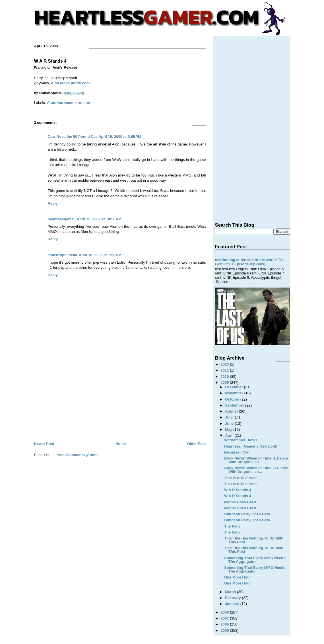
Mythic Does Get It (240, 502)
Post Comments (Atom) (77, 455)
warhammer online (74, 103)
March (231, 592)
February (233, 598)
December (234, 387)
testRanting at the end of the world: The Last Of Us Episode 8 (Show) (250, 262)
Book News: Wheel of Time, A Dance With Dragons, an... (256, 460)
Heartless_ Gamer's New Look (251, 446)
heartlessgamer (61, 219)
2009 (225, 382)
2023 (225, 364)
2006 (225, 624)
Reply (53, 203)
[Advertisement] (120, 398)
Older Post (197, 444)
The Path (232, 526)
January (233, 604)
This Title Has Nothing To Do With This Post (254, 540)
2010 (225, 377)
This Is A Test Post (240, 478)
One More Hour (238, 577)
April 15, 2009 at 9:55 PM (120, 137)
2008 (225, 612)
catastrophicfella (62, 255)
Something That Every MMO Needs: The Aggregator (255, 560)
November (235, 393)
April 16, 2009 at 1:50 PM (100, 255)
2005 (225, 630)
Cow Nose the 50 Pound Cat (72, 137)
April (230, 435)
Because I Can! (237, 452)
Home (121, 444)
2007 (225, 618)
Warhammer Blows (241, 440)
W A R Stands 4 (50, 61)
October (233, 399)
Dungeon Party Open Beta (247, 514)
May (229, 429)
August (232, 411)
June (230, 423)
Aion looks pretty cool (70, 83)
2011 (225, 370)
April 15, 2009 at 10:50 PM (99, 219)
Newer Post (44, 444)
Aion (51, 103)
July (229, 417)
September (235, 405)
